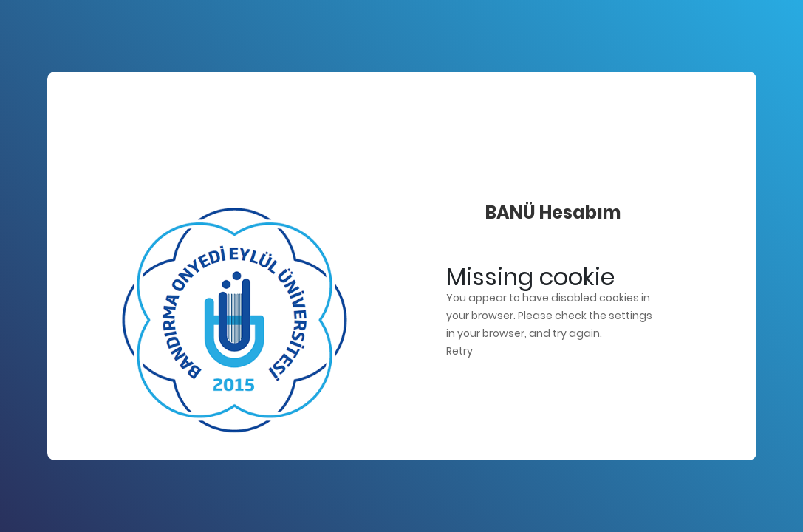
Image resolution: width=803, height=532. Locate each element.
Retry (459, 351)
